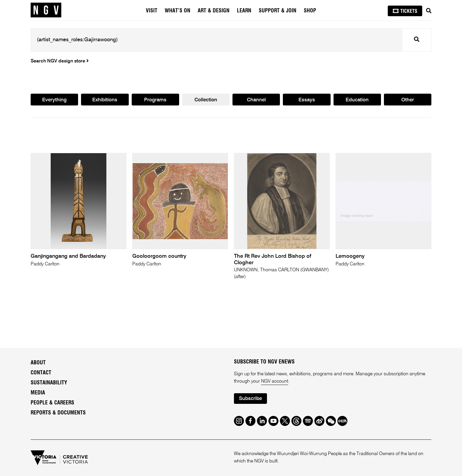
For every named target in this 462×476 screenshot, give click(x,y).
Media (38, 393)
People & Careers (52, 403)
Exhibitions (105, 100)
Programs (155, 100)
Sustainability (49, 383)
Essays (307, 100)
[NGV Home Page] (46, 10)
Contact (41, 373)
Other (408, 100)
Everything (54, 100)
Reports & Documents (58, 413)
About (38, 363)
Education (357, 100)
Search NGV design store (60, 61)
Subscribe (250, 399)
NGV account (275, 381)
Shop (310, 11)
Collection (206, 100)
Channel (256, 100)
